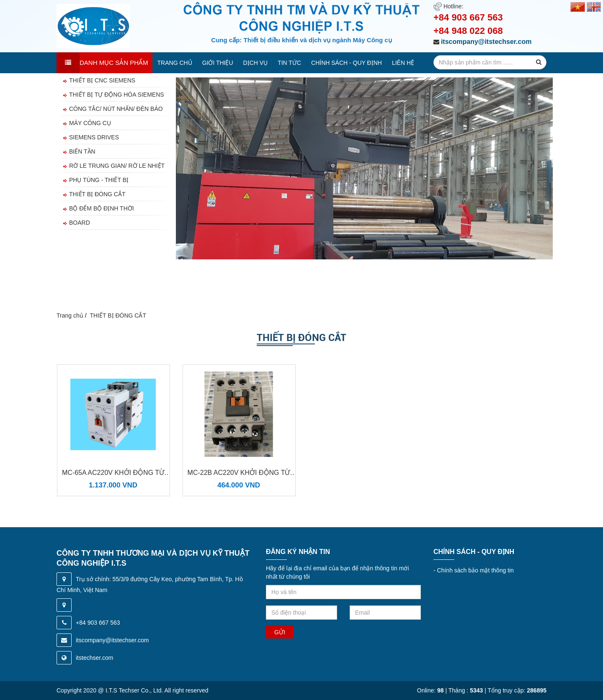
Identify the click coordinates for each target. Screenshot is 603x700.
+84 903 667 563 (468, 17)
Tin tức (289, 63)
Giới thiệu (218, 63)
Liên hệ (403, 63)
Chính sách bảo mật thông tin (474, 570)
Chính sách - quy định (347, 63)
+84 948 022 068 (468, 31)
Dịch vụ (256, 63)
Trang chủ (175, 63)
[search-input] (490, 62)
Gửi (280, 632)
